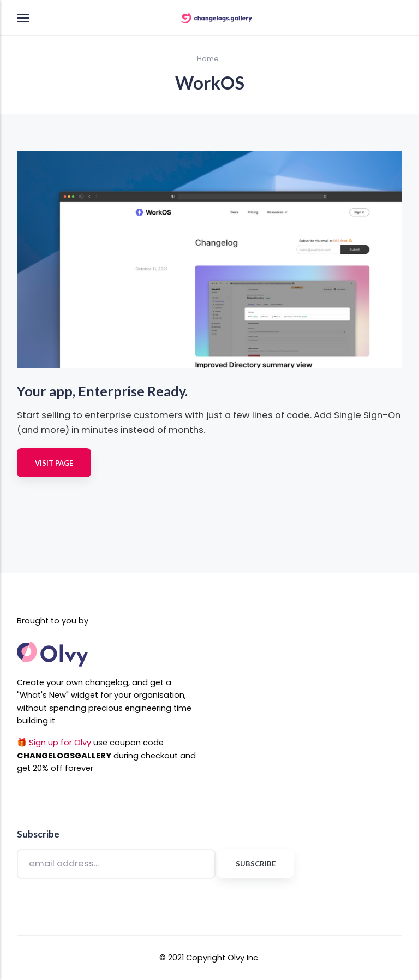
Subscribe (256, 864)
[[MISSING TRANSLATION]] (391, 507)
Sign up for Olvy (60, 743)
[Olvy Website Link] (52, 669)
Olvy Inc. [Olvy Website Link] (244, 958)
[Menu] (23, 18)
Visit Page (54, 463)
